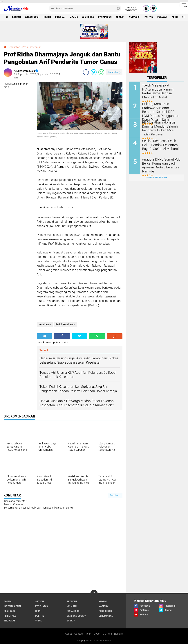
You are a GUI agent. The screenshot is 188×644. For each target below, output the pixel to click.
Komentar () (114, 72)
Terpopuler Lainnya (157, 177)
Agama (74, 17)
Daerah (17, 17)
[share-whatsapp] (101, 72)
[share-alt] (45, 336)
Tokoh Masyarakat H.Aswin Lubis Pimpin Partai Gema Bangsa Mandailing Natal (160, 89)
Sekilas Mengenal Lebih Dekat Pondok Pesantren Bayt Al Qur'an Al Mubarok (161, 145)
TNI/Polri (135, 17)
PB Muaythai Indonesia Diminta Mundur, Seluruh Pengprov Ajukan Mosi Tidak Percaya (161, 128)
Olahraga (88, 17)
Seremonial (106, 616)
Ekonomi (163, 17)
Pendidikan (105, 17)
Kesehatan (14, 47)
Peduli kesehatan (32, 47)
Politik (149, 17)
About (68, 634)
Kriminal (60, 17)
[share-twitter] (94, 72)
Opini (175, 17)
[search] (85, 8)
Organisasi (32, 17)
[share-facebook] (86, 72)
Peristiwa (10, 616)
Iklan (89, 634)
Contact (79, 634)
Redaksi (119, 634)
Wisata (71, 621)
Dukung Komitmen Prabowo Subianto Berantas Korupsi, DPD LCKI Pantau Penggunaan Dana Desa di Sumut (162, 110)
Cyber (97, 634)
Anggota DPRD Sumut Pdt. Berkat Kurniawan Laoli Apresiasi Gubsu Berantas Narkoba (159, 165)
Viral (38, 621)
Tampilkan (115, 495)
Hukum (47, 17)
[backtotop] (94, 594)
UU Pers (107, 634)
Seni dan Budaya (76, 616)
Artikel (120, 17)
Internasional (13, 606)
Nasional (104, 606)
